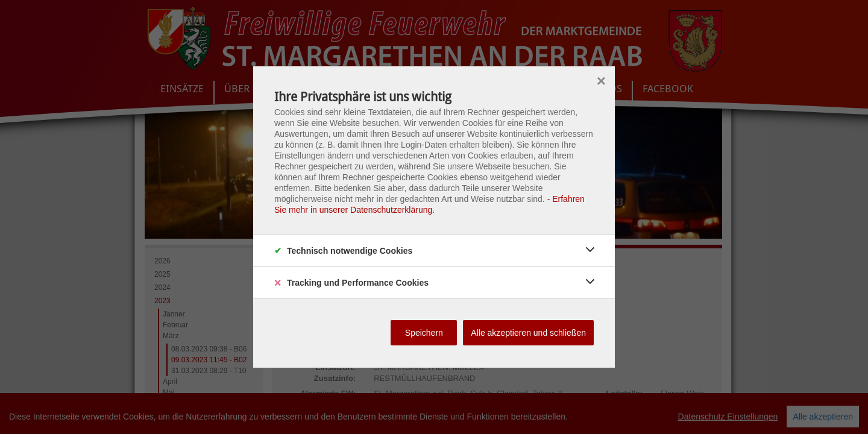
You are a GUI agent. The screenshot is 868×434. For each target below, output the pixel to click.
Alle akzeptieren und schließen (528, 333)
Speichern (424, 333)
